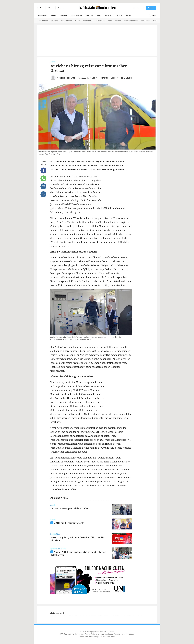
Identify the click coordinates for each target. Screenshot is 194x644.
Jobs (99, 15)
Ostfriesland (145, 21)
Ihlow (110, 21)
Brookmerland (88, 21)
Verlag (128, 15)
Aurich (77, 21)
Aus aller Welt (67, 21)
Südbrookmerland (131, 21)
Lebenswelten (76, 15)
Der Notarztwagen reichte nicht (69, 508)
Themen (63, 15)
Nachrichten (42, 15)
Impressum (80, 634)
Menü (40, 8)
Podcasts (89, 15)
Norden (118, 21)
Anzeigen (108, 15)
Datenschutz (69, 634)
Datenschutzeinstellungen (124, 634)
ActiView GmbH (109, 637)
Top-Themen (43, 21)
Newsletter (62, 8)
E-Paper (51, 8)
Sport (155, 21)
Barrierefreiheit (91, 634)
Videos (54, 15)
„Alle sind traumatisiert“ (69, 523)
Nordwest (55, 21)
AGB (61, 634)
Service (119, 15)
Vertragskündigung (105, 634)
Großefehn (101, 21)
